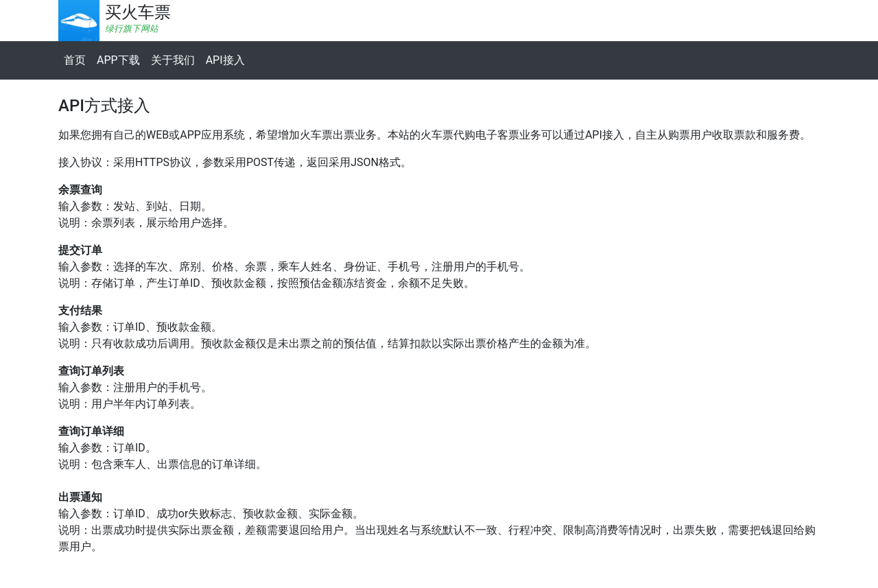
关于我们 (173, 60)
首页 (75, 60)
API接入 (225, 60)
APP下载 (118, 60)
